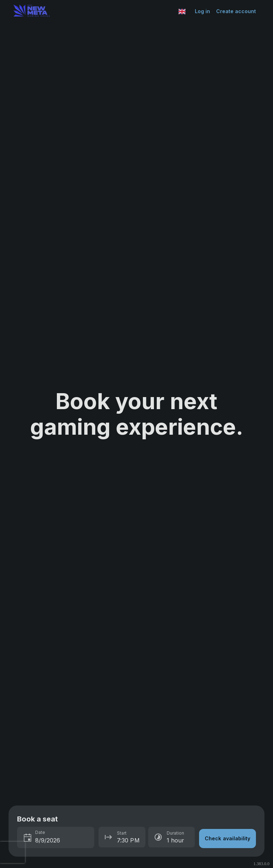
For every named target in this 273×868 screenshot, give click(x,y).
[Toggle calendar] (28, 838)
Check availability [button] (227, 838)
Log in (202, 11)
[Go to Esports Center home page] (94, 11)
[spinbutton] (63, 840)
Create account (236, 11)
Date (40, 832)
